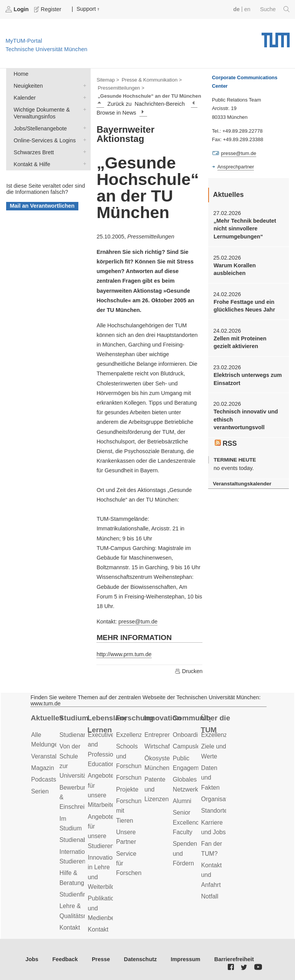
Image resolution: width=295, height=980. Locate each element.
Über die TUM (216, 724)
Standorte (215, 811)
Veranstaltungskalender (242, 484)
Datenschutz (141, 959)
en (247, 9)
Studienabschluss (83, 840)
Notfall (210, 896)
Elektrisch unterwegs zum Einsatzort (248, 379)
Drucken (189, 671)
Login (18, 9)
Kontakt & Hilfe (83, 164)
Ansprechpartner (236, 167)
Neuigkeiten (83, 85)
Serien (40, 791)
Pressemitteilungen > (121, 88)
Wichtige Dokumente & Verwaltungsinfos (83, 109)
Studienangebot (81, 735)
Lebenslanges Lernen (107, 724)
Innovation (163, 718)
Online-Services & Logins (83, 140)
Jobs (32, 959)
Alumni (182, 801)
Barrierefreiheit (234, 959)
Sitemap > (108, 80)
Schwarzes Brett (83, 152)
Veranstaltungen (53, 756)
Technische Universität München (276, 37)
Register (48, 9)
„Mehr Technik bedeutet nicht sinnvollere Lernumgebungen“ (245, 229)
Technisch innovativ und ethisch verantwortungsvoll (246, 419)
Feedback (65, 959)
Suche (275, 9)
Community (191, 718)
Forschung (135, 718)
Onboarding (189, 735)
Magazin (43, 768)
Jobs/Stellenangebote (83, 128)
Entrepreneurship (168, 735)
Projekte (127, 789)
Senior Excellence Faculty (188, 822)
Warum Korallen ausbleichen (235, 269)
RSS (226, 443)
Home (21, 74)
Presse (101, 959)
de (236, 9)
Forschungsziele (138, 777)
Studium (74, 718)
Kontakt (70, 927)
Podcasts (44, 779)
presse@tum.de (138, 622)
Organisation (219, 799)
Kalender (83, 97)
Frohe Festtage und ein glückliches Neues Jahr (244, 306)
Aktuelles (47, 718)
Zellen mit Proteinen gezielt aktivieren (240, 342)
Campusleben (192, 746)
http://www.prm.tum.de (124, 654)
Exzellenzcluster (138, 735)
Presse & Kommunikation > (152, 80)
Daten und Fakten (210, 778)
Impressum (186, 959)
